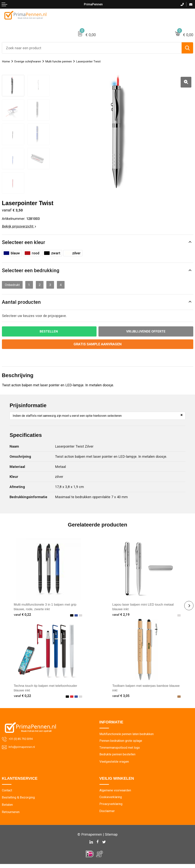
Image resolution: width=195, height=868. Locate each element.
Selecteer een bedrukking (32, 271)
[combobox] (92, 48)
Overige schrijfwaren (30, 61)
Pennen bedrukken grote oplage (122, 744)
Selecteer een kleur (25, 242)
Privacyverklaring (112, 808)
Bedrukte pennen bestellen (118, 758)
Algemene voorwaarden (117, 794)
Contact (8, 794)
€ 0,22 (23, 617)
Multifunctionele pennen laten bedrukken (129, 737)
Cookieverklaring (112, 801)
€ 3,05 (121, 698)
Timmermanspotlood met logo (122, 751)
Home (6, 61)
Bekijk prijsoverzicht (19, 226)
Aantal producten (23, 303)
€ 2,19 (121, 617)
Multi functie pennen (64, 61)
